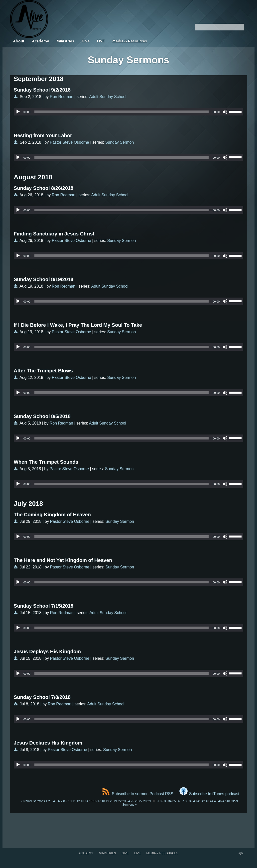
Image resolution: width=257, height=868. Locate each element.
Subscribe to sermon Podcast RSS (138, 794)
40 (195, 801)
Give (86, 41)
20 (111, 801)
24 (128, 801)
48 (228, 801)
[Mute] (225, 112)
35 (174, 801)
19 (107, 801)
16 (95, 801)
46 (220, 801)
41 (199, 801)
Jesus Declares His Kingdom (48, 743)
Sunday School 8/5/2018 (42, 416)
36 (178, 801)
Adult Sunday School (108, 97)
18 (103, 801)
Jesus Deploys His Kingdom (47, 651)
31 (157, 801)
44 (211, 801)
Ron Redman (62, 97)
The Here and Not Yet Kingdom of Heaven (63, 560)
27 (141, 801)
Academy (41, 41)
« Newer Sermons (33, 801)
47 (224, 801)
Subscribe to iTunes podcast (209, 794)
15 (91, 801)
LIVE (101, 41)
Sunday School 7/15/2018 (44, 606)
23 (124, 801)
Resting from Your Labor (43, 135)
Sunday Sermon (120, 142)
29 (149, 801)
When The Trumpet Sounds (46, 462)
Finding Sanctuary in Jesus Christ (54, 234)
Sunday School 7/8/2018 (42, 697)
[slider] (122, 112)
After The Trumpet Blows (43, 371)
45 (216, 801)
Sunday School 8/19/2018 (44, 279)
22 (120, 801)
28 (145, 801)
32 (162, 801)
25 (132, 801)
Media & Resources (130, 41)
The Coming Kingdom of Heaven (52, 515)
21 (116, 801)
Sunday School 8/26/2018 (44, 188)
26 (137, 801)
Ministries (65, 41)
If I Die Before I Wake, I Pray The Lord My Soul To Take (78, 325)
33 (166, 801)
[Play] (18, 112)
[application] (128, 112)
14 (86, 801)
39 (191, 801)
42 (203, 801)
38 (187, 801)
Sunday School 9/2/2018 (42, 90)
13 (82, 801)
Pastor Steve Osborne (69, 142)
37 (182, 801)
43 (207, 801)
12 (78, 801)
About (19, 41)
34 (170, 801)
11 (74, 801)
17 (99, 801)
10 (70, 801)
